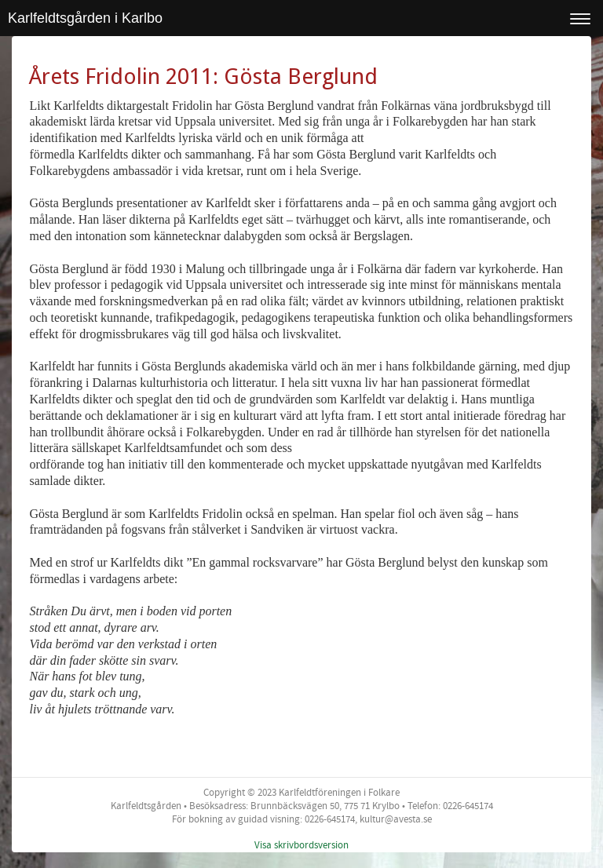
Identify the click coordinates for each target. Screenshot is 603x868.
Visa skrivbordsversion (301, 845)
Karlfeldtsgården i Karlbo (85, 18)
